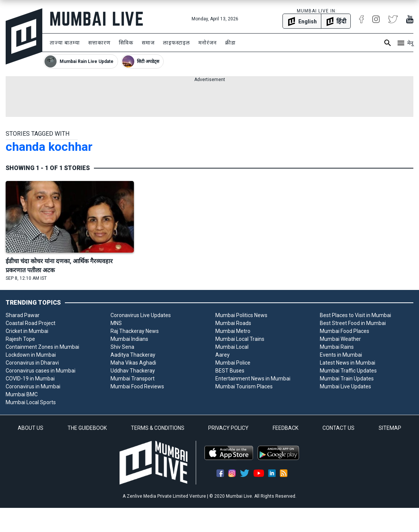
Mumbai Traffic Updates (348, 371)
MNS (116, 323)
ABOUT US (31, 428)
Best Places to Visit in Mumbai (355, 315)
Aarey (223, 355)
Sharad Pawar (23, 315)
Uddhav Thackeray (133, 371)
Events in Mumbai (341, 355)
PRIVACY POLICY (228, 428)
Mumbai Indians (129, 339)
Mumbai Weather (340, 339)
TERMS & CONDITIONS (158, 428)
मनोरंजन (208, 43)
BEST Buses (230, 371)
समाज (148, 43)
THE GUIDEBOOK (87, 428)
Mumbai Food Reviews (137, 386)
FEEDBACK (285, 428)
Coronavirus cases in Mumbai (41, 371)
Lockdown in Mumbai (31, 355)
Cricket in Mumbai (27, 331)
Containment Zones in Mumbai (42, 347)
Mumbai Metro (233, 331)
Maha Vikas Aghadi (133, 363)
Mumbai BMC (22, 394)
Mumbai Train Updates (347, 379)
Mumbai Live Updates (345, 386)
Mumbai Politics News (241, 315)
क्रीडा (230, 43)
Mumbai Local (232, 347)
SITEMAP (390, 428)
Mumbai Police (233, 363)
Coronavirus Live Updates (141, 315)
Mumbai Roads (233, 323)
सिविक (126, 43)
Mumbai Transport (133, 379)
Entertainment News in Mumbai (253, 379)
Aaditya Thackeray (133, 355)
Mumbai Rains (337, 347)
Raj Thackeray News (135, 331)
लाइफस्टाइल (177, 43)
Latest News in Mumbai (348, 363)
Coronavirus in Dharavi (32, 363)
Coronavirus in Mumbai (33, 386)
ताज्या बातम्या (65, 43)
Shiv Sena (122, 347)
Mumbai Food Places (345, 331)
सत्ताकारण (99, 43)
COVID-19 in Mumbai (30, 379)
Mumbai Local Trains (240, 339)
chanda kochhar (49, 147)
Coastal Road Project (31, 323)
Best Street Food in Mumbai (353, 323)
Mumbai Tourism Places (244, 386)
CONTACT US (338, 428)
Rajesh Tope (20, 339)
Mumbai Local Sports (31, 402)
